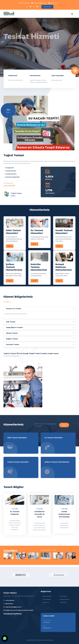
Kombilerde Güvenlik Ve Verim (39, 514)
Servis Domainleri (47, 599)
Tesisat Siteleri (63, 596)
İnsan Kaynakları (58, 76)
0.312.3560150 (25, 3)
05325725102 (54, 3)
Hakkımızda (13, 76)
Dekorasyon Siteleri (65, 599)
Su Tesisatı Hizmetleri (53, 438)
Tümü (64, 425)
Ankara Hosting (49, 640)
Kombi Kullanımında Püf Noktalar (64, 514)
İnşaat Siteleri (63, 602)
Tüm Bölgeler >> (8, 302)
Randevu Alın (47, 7)
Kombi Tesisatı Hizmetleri (18, 462)
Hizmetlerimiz (35, 76)
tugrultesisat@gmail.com (40, 3)
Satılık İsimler (46, 602)
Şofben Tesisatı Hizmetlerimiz (57, 462)
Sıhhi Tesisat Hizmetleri (17, 438)
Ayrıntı (10, 246)
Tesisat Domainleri (47, 596)
